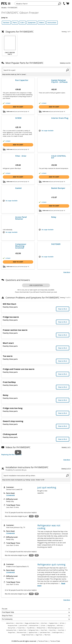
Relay (54, 217)
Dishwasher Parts (11, 630)
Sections (6, 23)
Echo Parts (44, 623)
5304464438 (10, 495)
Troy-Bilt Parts (31, 628)
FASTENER (56, 244)
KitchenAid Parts (34, 625)
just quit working (47, 487)
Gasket (18, 188)
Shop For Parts (7, 616)
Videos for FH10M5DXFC (18, 447)
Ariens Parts (19, 623)
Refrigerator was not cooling (49, 527)
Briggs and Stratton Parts (32, 623)
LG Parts (43, 625)
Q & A (22, 23)
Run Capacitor (22, 80)
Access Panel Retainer (21, 218)
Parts (15, 23)
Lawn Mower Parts (45, 632)
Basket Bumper (58, 188)
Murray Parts (12, 628)
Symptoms (32, 23)
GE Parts (62, 623)
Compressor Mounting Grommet (21, 246)
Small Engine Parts (57, 632)
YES (31, 516)
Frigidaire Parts (53, 623)
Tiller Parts (47, 635)
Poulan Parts (21, 628)
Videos (42, 23)
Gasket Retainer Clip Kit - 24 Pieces (59, 81)
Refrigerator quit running (51, 564)
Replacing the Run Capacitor (12, 455)
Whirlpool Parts (41, 628)
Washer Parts (22, 630)
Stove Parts (53, 630)
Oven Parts (61, 630)
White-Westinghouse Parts (55, 628)
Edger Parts (39, 635)
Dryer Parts (44, 630)
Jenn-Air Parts (23, 625)
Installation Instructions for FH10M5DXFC (27, 469)
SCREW (18, 118)
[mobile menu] (9, 4)
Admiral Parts (10, 623)
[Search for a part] (36, 70)
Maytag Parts (51, 625)
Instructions (52, 23)
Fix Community (7, 619)
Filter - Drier (21, 156)
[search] (59, 4)
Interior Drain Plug (60, 118)
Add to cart (18, 107)
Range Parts (12, 632)
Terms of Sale (55, 641)
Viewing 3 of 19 (66, 469)
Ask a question (36, 285)
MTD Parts (60, 625)
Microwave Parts (22, 632)
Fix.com (5, 609)
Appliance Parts (33, 632)
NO (37, 516)
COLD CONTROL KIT (59, 157)
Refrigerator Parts (34, 630)
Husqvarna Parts (13, 625)
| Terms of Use (42, 641)
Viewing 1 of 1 (66, 447)
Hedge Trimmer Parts (28, 635)
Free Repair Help (8, 612)
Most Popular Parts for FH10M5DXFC (25, 63)
